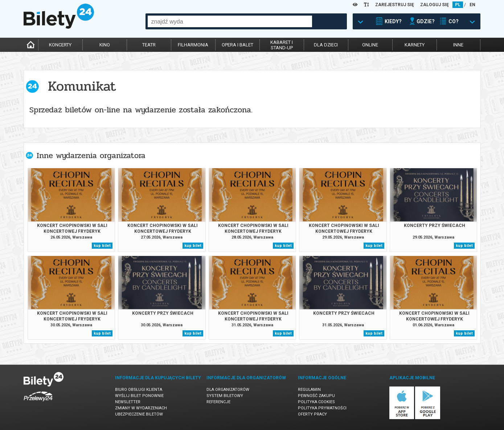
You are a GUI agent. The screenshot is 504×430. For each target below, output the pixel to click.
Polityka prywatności (322, 408)
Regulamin (309, 390)
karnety (415, 45)
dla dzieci (326, 45)
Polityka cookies (316, 402)
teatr (149, 45)
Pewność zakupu (316, 396)
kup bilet (102, 246)
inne (458, 45)
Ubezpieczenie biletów (139, 414)
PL (458, 5)
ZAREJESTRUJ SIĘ (395, 5)
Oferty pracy (312, 414)
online (370, 45)
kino (105, 45)
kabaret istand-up (282, 45)
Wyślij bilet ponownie (139, 396)
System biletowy (225, 396)
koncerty (60, 45)
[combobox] (230, 21)
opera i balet (237, 45)
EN (472, 5)
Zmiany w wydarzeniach (141, 408)
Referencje (218, 402)
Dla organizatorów (228, 390)
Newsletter (128, 402)
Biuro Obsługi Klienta (139, 390)
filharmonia (193, 45)
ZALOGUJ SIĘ (435, 5)
